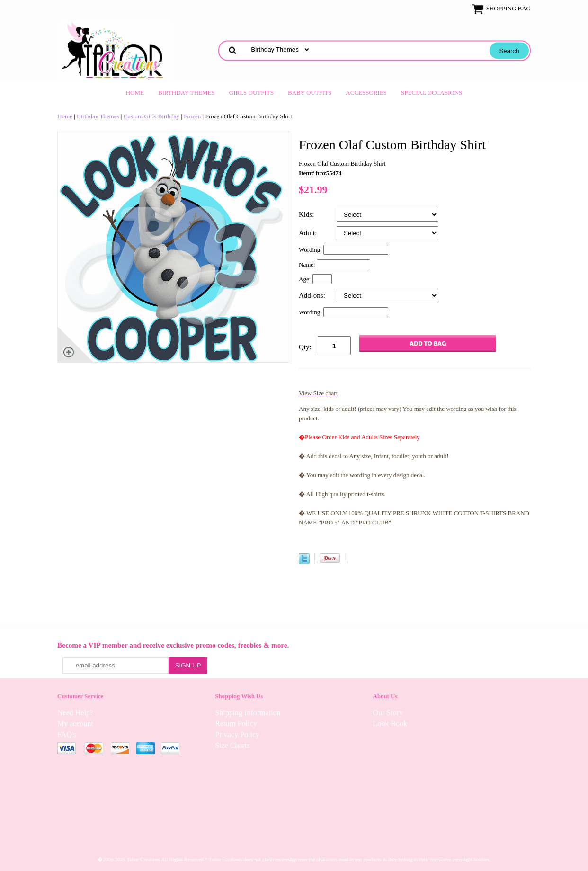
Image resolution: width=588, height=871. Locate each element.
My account (75, 724)
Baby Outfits (310, 93)
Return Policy (236, 724)
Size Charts (232, 745)
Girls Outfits (251, 93)
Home (135, 93)
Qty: (305, 347)
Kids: (307, 214)
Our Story (388, 713)
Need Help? (75, 713)
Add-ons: (313, 295)
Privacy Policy (237, 734)
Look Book (390, 724)
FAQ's (67, 734)
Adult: (309, 233)
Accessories (366, 93)
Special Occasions (432, 93)
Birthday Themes (187, 93)
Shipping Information (248, 713)
